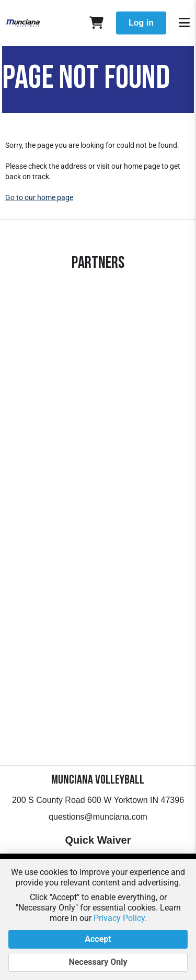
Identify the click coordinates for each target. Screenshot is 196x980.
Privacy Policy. (120, 918)
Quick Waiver (98, 840)
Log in (141, 23)
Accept (98, 939)
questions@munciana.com (98, 817)
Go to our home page (39, 197)
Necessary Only (98, 962)
